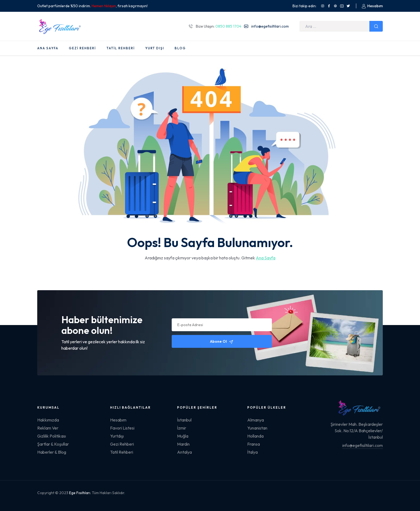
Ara (376, 26)
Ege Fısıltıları (80, 493)
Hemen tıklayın (104, 6)
